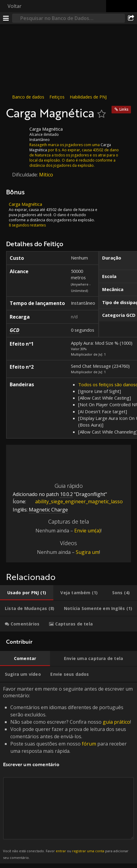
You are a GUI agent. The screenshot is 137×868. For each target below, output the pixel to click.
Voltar (15, 6)
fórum (89, 744)
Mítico (46, 175)
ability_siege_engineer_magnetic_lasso (74, 501)
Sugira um (87, 552)
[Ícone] (16, 134)
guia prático (116, 722)
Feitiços (57, 97)
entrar (61, 851)
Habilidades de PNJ (88, 97)
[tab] (27, 593)
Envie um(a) (87, 531)
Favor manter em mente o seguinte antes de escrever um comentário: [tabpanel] (68, 773)
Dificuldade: (26, 175)
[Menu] (6, 18)
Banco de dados (28, 97)
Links (124, 109)
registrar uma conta (88, 851)
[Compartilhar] (131, 18)
